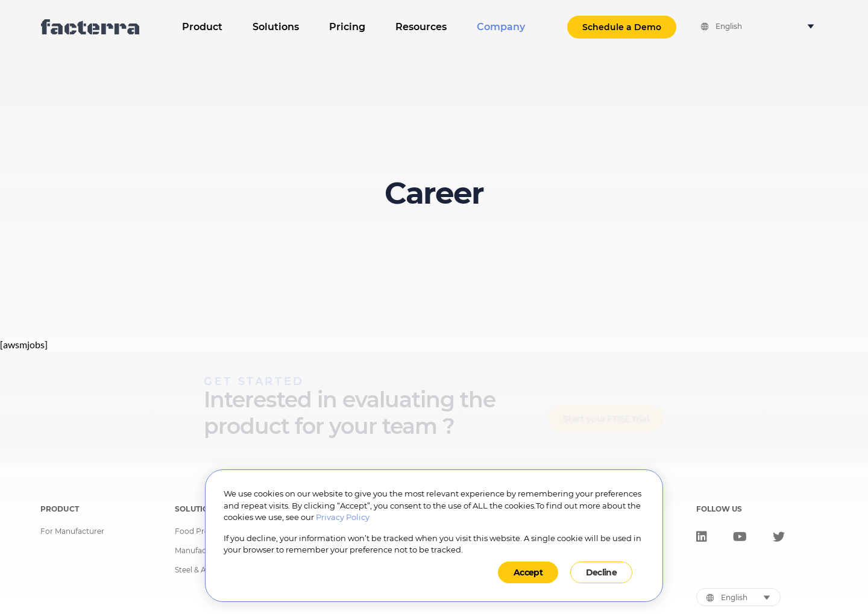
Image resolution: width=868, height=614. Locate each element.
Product (202, 27)
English (729, 27)
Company (501, 27)
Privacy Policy (343, 517)
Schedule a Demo (622, 27)
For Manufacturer (72, 531)
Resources (421, 27)
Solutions (276, 27)
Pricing (347, 27)
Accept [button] (528, 572)
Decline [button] (601, 572)
